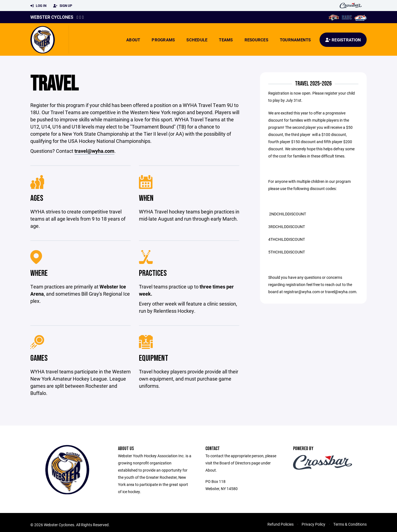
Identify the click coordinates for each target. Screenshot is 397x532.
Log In (38, 6)
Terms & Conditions (350, 524)
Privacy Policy (313, 524)
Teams (226, 40)
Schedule (197, 40)
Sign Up (63, 6)
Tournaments (295, 40)
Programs (163, 40)
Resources (256, 40)
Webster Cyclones (52, 17)
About (133, 40)
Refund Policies (281, 524)
